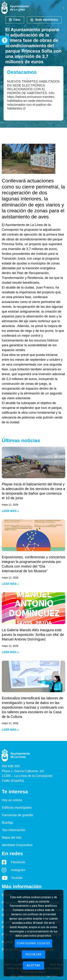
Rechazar (34, 954)
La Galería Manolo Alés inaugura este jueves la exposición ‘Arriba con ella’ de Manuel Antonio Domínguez (33, 635)
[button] (5, 40)
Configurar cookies (34, 943)
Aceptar (33, 965)
